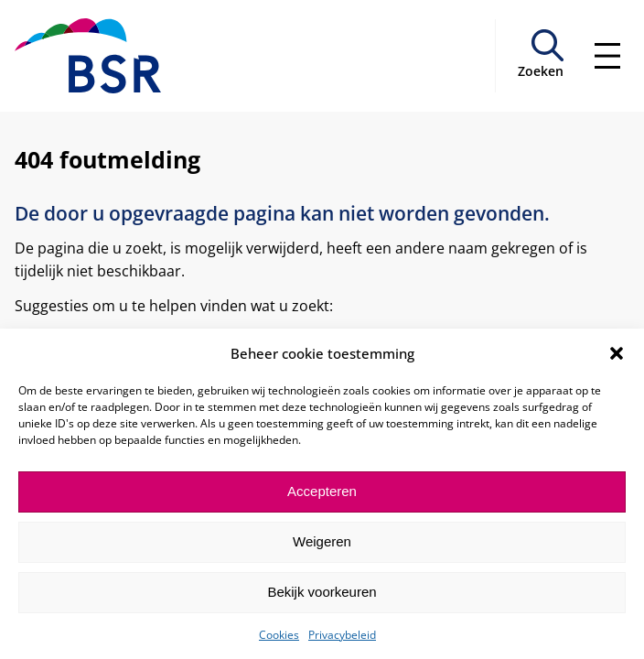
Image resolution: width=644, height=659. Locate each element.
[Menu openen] (607, 56)
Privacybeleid (342, 635)
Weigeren (322, 541)
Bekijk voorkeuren (322, 592)
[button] (617, 353)
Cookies (279, 635)
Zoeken (541, 71)
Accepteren (322, 491)
